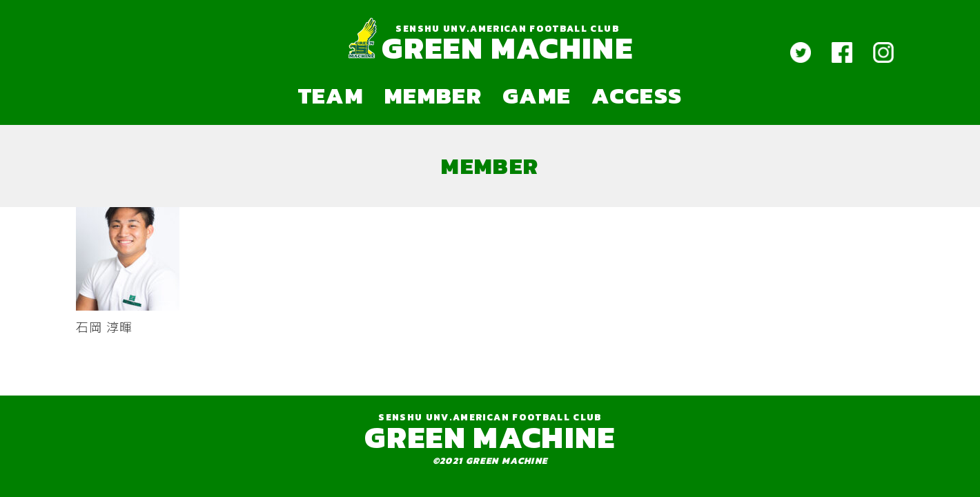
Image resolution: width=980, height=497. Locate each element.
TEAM (331, 95)
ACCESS (637, 95)
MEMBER (433, 95)
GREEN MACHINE (507, 48)
